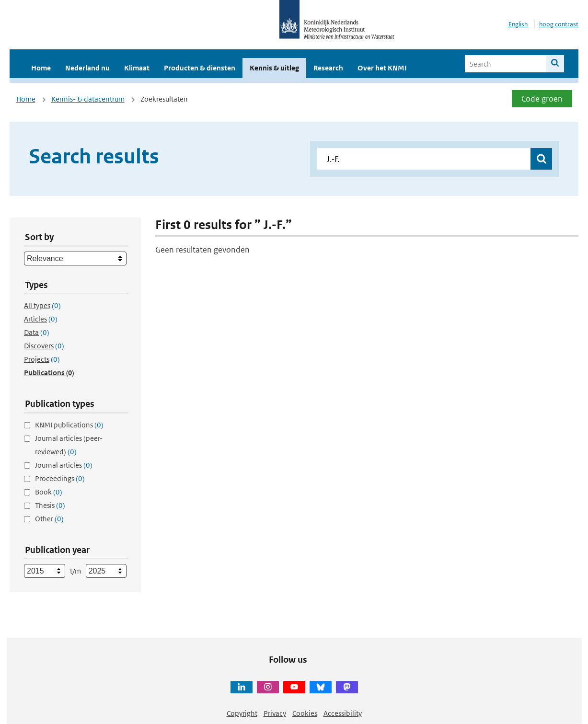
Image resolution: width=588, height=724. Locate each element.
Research (328, 68)
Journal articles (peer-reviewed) (69, 445)
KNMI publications (69, 425)
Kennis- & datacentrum (88, 99)
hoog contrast (559, 24)
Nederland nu (87, 68)
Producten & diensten (200, 68)
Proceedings (60, 478)
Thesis (50, 505)
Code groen (542, 99)
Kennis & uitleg (274, 68)
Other (49, 519)
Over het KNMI (382, 68)
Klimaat (137, 68)
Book (49, 492)
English (518, 24)
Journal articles (64, 465)
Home (41, 68)
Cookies (305, 713)
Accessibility (343, 713)
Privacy (275, 713)
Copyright (242, 713)
